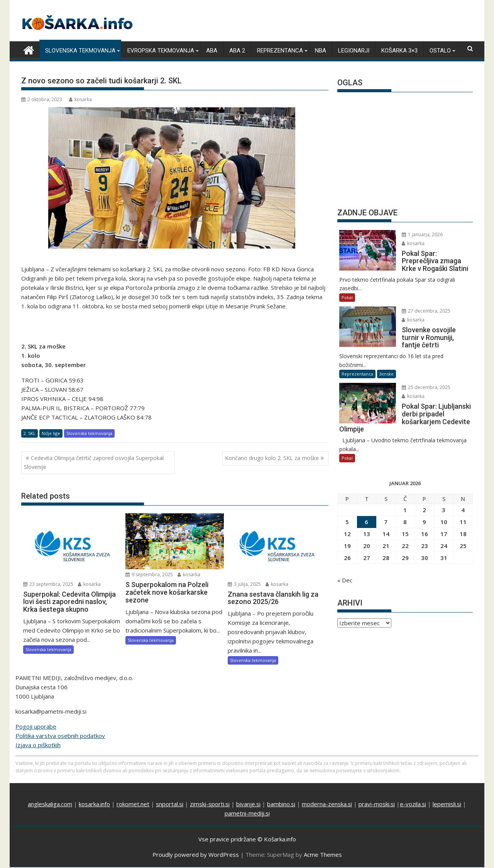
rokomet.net (133, 804)
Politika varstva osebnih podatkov (60, 736)
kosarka (80, 99)
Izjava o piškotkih (38, 745)
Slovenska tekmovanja (80, 51)
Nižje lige (51, 433)
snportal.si (170, 804)
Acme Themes (323, 854)
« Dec (345, 580)
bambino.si (281, 804)
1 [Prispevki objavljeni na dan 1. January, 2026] (405, 510)
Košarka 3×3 (399, 51)
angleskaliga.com (50, 804)
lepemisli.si (447, 804)
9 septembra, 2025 (149, 574)
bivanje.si (248, 804)
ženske (387, 374)
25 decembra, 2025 (426, 387)
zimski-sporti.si (210, 804)
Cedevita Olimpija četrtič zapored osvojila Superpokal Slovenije (94, 462)
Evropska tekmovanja (161, 51)
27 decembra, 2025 (426, 311)
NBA (321, 51)
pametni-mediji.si (247, 813)
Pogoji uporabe (36, 726)
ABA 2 (237, 51)
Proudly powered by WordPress (196, 854)
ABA (212, 51)
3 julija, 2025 (244, 584)
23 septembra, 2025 (48, 584)
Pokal (347, 297)
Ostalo (440, 51)
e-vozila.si (413, 804)
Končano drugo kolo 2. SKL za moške (272, 458)
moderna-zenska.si (327, 804)
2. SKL (30, 433)
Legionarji (354, 51)
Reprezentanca (280, 51)
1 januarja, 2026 (422, 234)
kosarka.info (94, 804)
